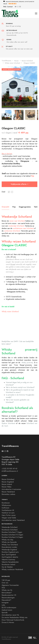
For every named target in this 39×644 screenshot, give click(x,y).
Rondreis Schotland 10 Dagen (12, 535)
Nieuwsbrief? (6, 600)
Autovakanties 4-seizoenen (11, 489)
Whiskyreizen (6, 505)
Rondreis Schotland (15, 408)
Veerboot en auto (8, 513)
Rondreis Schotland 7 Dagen (12, 532)
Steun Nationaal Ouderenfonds (13, 620)
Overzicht (5, 207)
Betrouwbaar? (7, 593)
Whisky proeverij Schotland (19, 351)
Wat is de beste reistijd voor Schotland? (20, 387)
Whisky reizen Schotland (12, 63)
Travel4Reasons (6, 61)
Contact (10, 7)
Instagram (5, 603)
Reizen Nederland (8, 492)
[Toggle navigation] (36, 14)
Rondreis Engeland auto (10, 552)
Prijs (14, 207)
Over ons (5, 583)
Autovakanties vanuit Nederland (13, 520)
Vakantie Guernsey (8, 560)
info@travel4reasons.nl (10, 471)
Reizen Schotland (27, 61)
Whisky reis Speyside (9, 542)
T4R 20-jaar (6, 580)
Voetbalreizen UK (8, 510)
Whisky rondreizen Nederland (12, 570)
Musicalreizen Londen (9, 547)
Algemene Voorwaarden (10, 585)
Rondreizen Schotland (10, 530)
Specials (5, 613)
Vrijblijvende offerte (19, 184)
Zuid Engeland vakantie (10, 557)
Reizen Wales (6, 487)
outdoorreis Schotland (12, 231)
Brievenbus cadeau (8, 494)
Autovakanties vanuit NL (10, 615)
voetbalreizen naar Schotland (23, 228)
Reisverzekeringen (8, 598)
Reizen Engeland (8, 482)
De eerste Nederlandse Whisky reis (15, 618)
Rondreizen (6, 503)
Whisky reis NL (7, 590)
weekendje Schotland (16, 226)
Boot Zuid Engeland (9, 555)
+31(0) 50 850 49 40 (9, 469)
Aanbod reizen (7, 610)
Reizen (16, 61)
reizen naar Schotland (17, 221)
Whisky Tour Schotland (10, 545)
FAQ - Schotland (13, 378)
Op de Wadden (7, 567)
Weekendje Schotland (17, 217)
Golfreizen (5, 508)
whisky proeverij (27, 363)
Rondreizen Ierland (8, 565)
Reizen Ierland (7, 484)
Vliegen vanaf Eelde (9, 518)
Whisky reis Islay (7, 540)
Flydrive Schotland (8, 423)
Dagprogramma (25, 207)
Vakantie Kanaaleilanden (10, 562)
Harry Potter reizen (9, 515)
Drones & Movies (8, 622)
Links (3, 605)
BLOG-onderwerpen (9, 608)
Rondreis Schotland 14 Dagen (12, 537)
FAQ (5, 7)
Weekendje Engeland (9, 550)
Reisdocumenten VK (9, 595)
